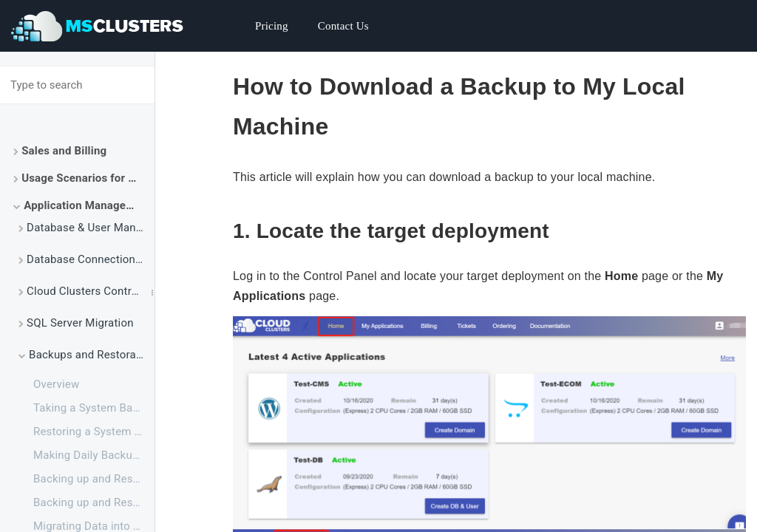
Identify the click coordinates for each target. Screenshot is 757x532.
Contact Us (343, 26)
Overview (56, 384)
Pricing (272, 26)
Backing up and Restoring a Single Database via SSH (94, 479)
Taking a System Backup (94, 408)
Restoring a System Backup (94, 432)
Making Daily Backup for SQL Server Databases (94, 455)
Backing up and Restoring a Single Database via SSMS (94, 502)
